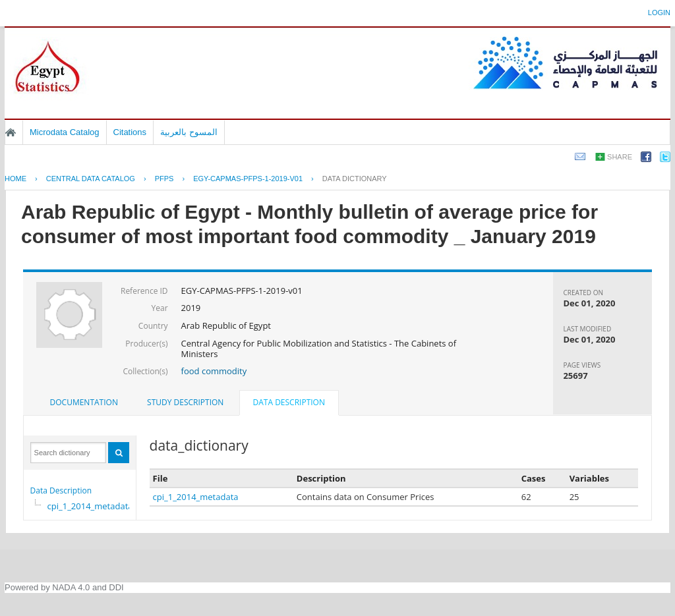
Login (659, 13)
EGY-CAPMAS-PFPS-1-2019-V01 (248, 179)
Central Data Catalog (91, 179)
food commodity (214, 371)
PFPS (164, 179)
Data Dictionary (355, 179)
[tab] (84, 403)
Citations (130, 132)
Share (620, 157)
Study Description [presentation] (185, 402)
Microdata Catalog (65, 132)
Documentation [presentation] (84, 402)
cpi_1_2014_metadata (90, 506)
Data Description (61, 490)
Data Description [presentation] (289, 402)
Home (11, 132)
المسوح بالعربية (189, 132)
